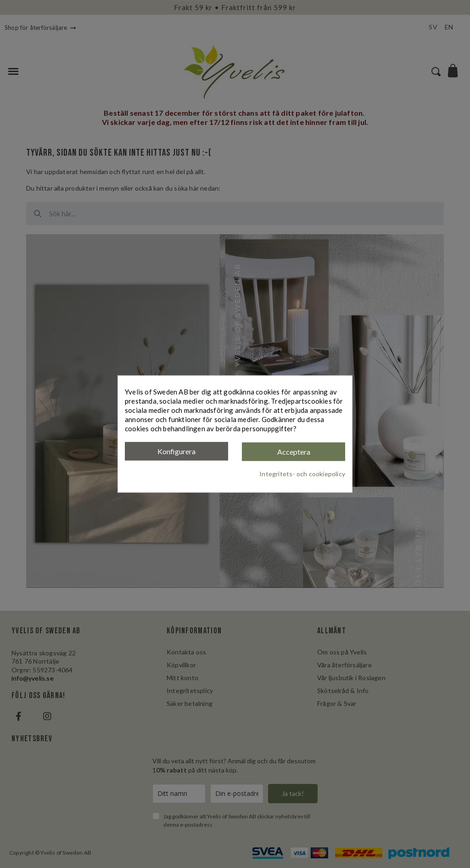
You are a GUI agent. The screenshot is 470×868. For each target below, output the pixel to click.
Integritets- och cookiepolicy (302, 473)
